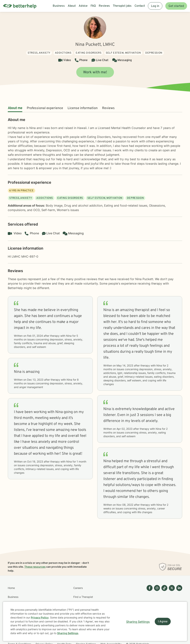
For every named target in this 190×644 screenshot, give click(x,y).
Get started (176, 6)
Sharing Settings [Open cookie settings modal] (138, 622)
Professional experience (45, 108)
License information (83, 108)
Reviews (108, 108)
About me (15, 108)
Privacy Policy (40, 617)
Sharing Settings (68, 633)
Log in (155, 6)
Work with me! (95, 72)
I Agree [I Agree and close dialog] (163, 622)
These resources (35, 567)
